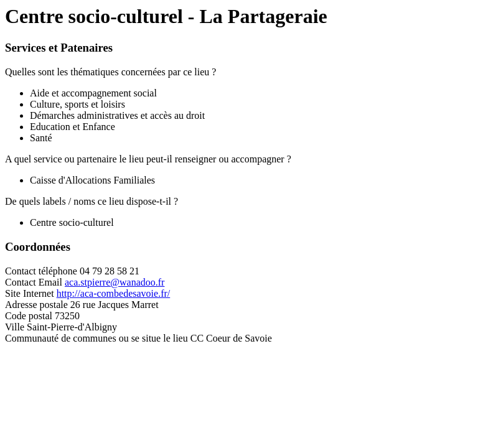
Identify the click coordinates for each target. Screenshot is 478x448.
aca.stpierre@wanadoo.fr (115, 282)
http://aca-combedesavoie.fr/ (114, 293)
